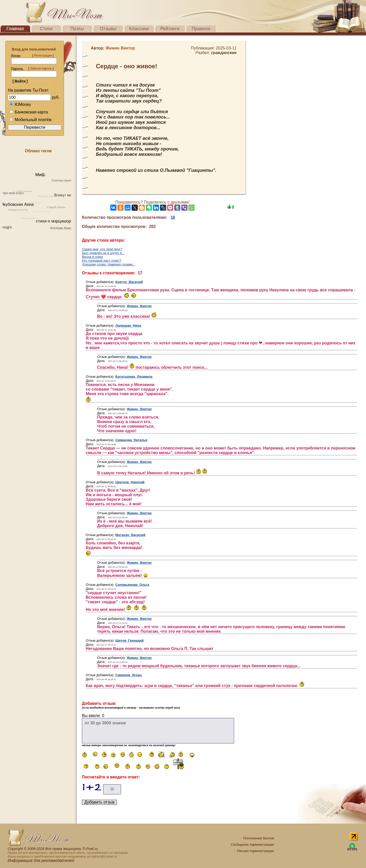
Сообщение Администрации (252, 845)
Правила (201, 29)
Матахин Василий (130, 535)
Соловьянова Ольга (132, 585)
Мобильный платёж (30, 120)
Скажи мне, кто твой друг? (102, 249)
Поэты (77, 29)
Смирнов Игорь (129, 675)
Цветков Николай (130, 482)
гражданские (224, 53)
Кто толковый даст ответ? (102, 261)
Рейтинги (170, 29)
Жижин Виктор (139, 306)
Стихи (46, 29)
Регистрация (43, 56)
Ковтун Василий (129, 282)
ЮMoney (20, 104)
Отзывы (108, 29)
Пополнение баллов (258, 838)
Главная (15, 29)
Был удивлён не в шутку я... (103, 253)
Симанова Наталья (131, 440)
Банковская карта (29, 112)
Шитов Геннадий (130, 640)
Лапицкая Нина (128, 325)
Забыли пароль (41, 69)
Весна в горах (93, 257)
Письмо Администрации (256, 851)
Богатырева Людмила (134, 377)
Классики (139, 29)
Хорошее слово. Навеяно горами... (109, 264)
